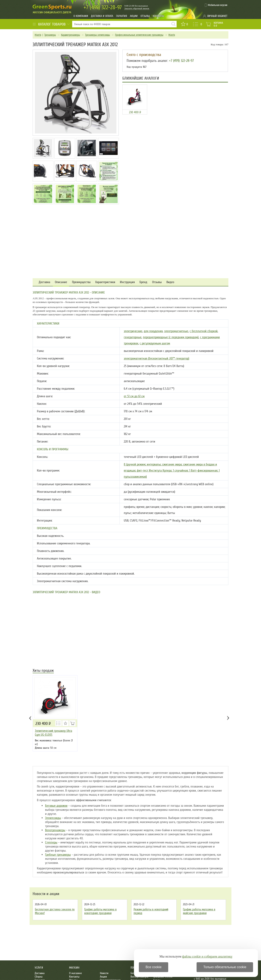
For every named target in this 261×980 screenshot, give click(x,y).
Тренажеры (50, 35)
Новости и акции (46, 894)
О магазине (75, 973)
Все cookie (154, 967)
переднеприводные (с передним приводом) (171, 337)
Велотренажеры (55, 830)
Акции (134, 16)
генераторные (133, 337)
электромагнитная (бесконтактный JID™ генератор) (156, 358)
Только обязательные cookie (225, 967)
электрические (133, 331)
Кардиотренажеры (70, 35)
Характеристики (105, 282)
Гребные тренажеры (58, 855)
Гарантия (122, 16)
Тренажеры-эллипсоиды (97, 35)
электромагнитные (176, 331)
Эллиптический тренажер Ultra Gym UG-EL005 (54, 733)
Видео (170, 282)
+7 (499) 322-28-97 (181, 61)
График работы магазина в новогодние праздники (100, 911)
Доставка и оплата (102, 16)
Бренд (143, 282)
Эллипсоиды (53, 818)
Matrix (38, 35)
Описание (61, 282)
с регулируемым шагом (155, 343)
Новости (104, 973)
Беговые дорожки (56, 806)
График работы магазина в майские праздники (199, 911)
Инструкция (127, 282)
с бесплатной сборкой (204, 331)
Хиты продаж (43, 671)
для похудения (153, 331)
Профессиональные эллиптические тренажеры (139, 35)
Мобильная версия (218, 5)
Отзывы (145, 16)
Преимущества (81, 282)
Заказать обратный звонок (137, 8)
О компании (81, 16)
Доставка (44, 282)
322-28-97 (103, 7)
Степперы (51, 842)
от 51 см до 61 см (134, 396)
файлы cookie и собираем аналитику (207, 956)
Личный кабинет (217, 16)
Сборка (39, 977)
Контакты (158, 16)
